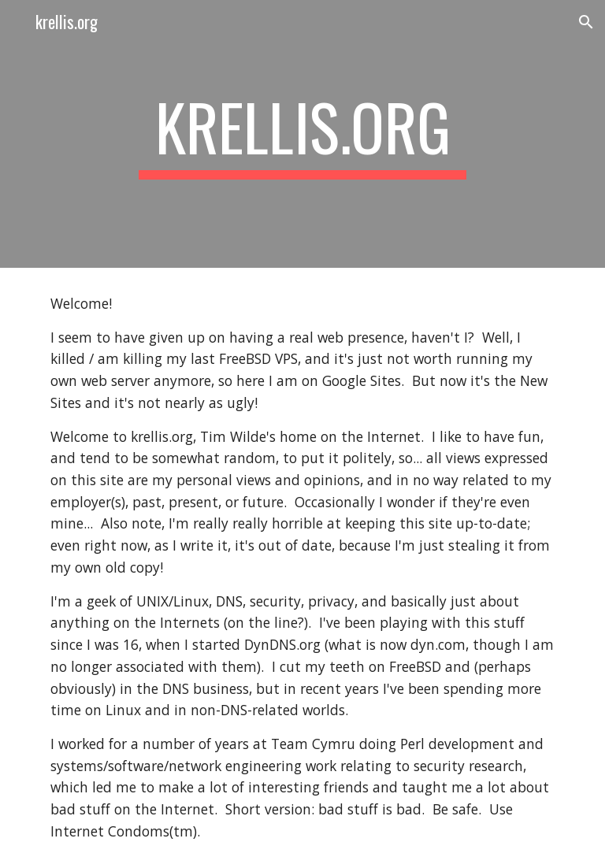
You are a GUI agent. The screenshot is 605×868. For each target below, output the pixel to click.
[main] (302, 134)
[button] (586, 22)
